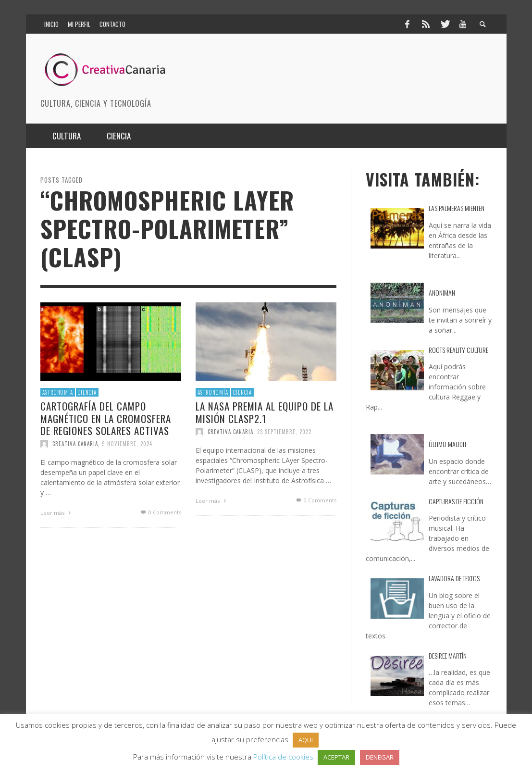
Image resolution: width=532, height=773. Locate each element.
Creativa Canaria (75, 444)
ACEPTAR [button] (336, 757)
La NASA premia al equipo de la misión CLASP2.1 (265, 412)
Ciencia (87, 392)
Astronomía (58, 392)
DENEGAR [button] (380, 757)
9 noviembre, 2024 (127, 444)
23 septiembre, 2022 (284, 432)
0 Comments (160, 512)
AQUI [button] (306, 740)
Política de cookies (283, 757)
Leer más (57, 513)
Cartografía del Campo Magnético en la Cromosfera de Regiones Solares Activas (106, 418)
